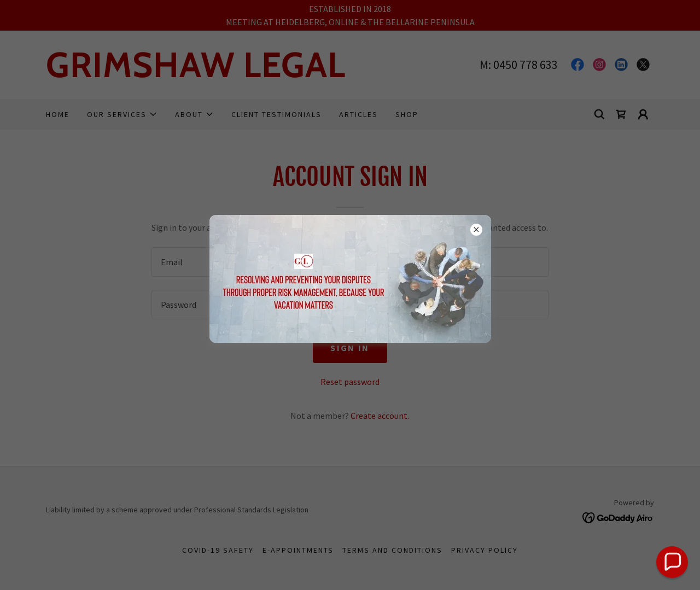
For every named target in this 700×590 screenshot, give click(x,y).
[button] (672, 562)
